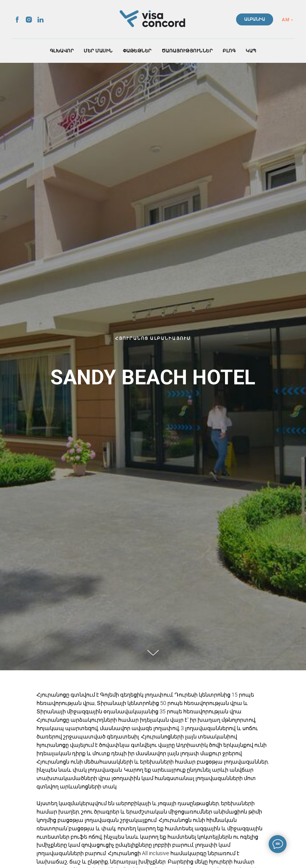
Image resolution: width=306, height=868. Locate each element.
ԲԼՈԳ (229, 51)
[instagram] (29, 20)
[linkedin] (40, 20)
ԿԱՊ (251, 51)
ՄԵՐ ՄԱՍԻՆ (98, 51)
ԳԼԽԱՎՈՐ (62, 51)
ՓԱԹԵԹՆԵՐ (137, 51)
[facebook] (17, 20)
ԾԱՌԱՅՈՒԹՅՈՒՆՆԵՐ (187, 51)
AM (286, 20)
